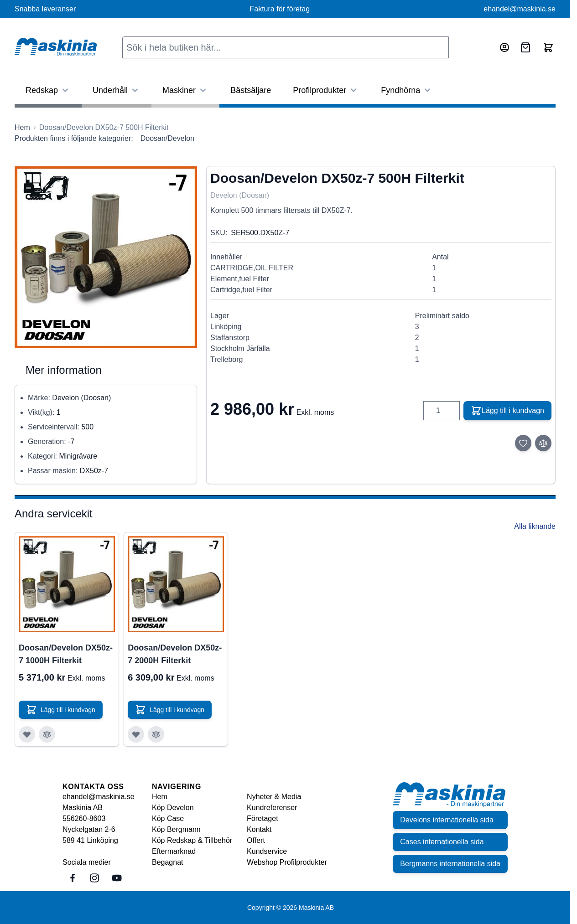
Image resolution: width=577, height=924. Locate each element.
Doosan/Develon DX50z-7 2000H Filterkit (175, 654)
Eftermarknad (174, 851)
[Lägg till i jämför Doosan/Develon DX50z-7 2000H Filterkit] (156, 734)
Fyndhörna (407, 90)
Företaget (262, 818)
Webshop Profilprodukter (287, 862)
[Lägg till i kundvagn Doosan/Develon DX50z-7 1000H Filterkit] (61, 710)
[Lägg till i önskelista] (523, 443)
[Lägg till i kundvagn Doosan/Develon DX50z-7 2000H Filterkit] (170, 710)
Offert (256, 840)
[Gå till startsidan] (22, 128)
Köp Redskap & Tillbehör (192, 840)
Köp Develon (173, 808)
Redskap (48, 90)
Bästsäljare (251, 90)
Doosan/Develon (167, 138)
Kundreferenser (272, 808)
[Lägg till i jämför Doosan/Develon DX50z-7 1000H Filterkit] (47, 734)
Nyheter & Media (274, 797)
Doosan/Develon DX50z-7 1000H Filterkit (66, 654)
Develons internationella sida (447, 820)
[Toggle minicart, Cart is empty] (548, 47)
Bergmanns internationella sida (450, 864)
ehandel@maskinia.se (520, 9)
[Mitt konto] (504, 47)
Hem (160, 797)
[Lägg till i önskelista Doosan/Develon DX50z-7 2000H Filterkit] (136, 734)
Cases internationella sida (442, 842)
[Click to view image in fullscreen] (106, 257)
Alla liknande (535, 526)
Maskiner (185, 90)
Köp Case (168, 818)
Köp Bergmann (176, 829)
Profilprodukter (326, 90)
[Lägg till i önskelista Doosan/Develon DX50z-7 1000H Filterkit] (27, 734)
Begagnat (168, 862)
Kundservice (267, 851)
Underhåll (117, 90)
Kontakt (259, 829)
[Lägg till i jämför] (543, 443)
